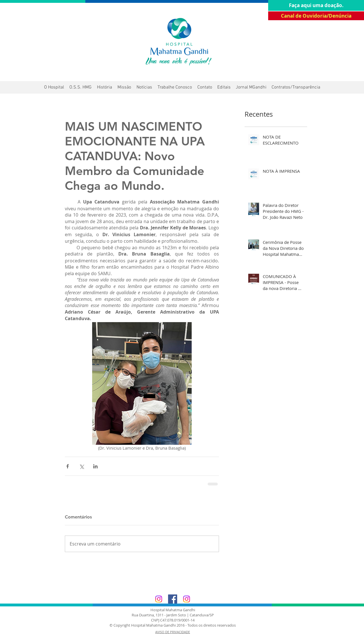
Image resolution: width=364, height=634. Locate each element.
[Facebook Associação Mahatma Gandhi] (173, 599)
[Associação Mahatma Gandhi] (187, 599)
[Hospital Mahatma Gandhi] (159, 599)
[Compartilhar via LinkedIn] (95, 466)
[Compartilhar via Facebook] (68, 466)
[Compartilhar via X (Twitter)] (81, 466)
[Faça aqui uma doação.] (316, 5)
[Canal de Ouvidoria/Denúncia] (316, 16)
